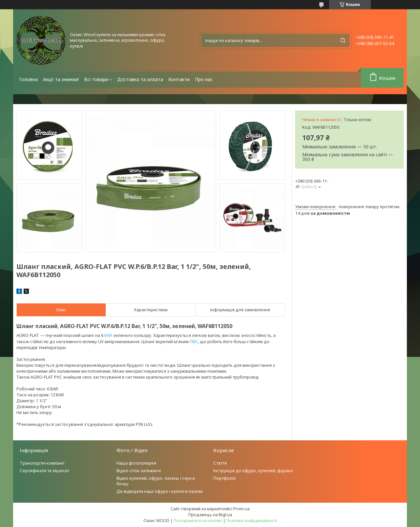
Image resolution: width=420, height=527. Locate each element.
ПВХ (194, 341)
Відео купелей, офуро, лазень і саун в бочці (156, 481)
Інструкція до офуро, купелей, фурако (253, 471)
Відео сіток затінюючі (139, 471)
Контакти (179, 79)
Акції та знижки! (61, 79)
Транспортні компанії (42, 463)
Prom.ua (241, 509)
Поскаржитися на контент (198, 521)
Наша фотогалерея (136, 463)
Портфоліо (225, 478)
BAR (108, 335)
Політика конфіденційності (252, 521)
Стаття (220, 463)
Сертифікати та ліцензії (44, 471)
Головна (28, 79)
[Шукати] (343, 40)
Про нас (204, 79)
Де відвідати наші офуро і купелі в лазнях (160, 491)
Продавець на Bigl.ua (210, 515)
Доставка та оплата (140, 79)
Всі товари (96, 79)
